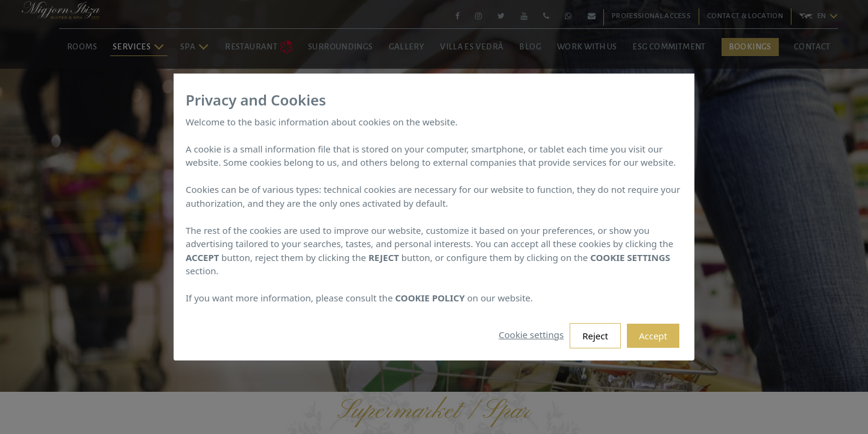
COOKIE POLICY (430, 298)
